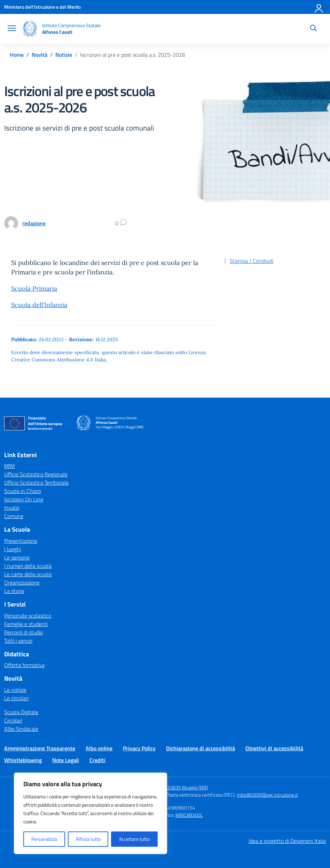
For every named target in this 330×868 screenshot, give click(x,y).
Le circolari (16, 698)
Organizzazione (22, 582)
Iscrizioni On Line (24, 499)
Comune (14, 516)
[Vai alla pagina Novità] (40, 55)
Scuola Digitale (21, 712)
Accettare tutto (134, 839)
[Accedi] (319, 7)
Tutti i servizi (18, 641)
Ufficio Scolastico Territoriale (36, 483)
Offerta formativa (24, 665)
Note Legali (66, 760)
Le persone (17, 557)
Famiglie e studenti (26, 624)
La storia (14, 591)
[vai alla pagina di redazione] (34, 223)
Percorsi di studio (23, 632)
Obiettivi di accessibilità (274, 748)
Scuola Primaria (34, 288)
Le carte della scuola (28, 574)
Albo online (99, 748)
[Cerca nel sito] (313, 29)
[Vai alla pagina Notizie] (64, 55)
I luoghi (13, 549)
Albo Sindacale (21, 729)
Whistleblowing (23, 760)
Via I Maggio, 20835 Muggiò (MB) (174, 787)
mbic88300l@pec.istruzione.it (267, 795)
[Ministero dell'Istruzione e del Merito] (42, 7)
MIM (9, 466)
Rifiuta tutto (88, 839)
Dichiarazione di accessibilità (201, 748)
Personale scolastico (28, 616)
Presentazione (21, 541)
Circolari (13, 720)
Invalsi (12, 508)
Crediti (97, 760)
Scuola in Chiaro (23, 491)
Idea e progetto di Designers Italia (287, 841)
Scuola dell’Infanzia (39, 305)
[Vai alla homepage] (30, 29)
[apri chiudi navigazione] (12, 29)
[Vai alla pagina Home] (17, 55)
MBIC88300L (189, 815)
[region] (91, 813)
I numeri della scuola (28, 566)
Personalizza (44, 839)
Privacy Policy (139, 748)
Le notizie (15, 690)
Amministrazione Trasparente (40, 748)
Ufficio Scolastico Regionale (36, 474)
